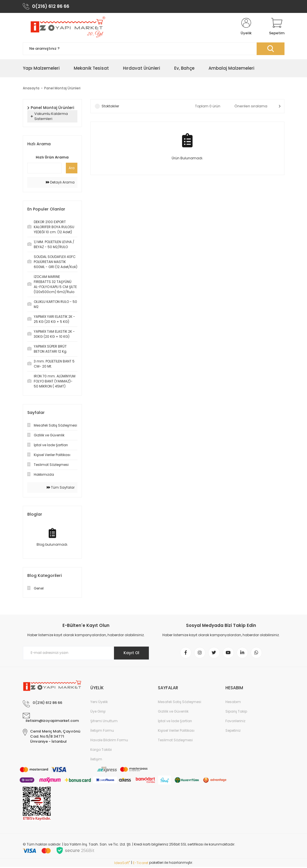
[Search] (154, 49)
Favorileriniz (235, 722)
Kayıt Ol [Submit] (130, 654)
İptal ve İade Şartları (175, 722)
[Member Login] (246, 28)
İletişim (96, 760)
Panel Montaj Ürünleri (62, 89)
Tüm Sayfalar (61, 488)
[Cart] (277, 28)
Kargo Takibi (101, 751)
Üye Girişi (98, 712)
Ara (72, 168)
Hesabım (233, 703)
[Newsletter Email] (86, 654)
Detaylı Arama (60, 183)
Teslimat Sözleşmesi (175, 741)
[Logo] (67, 28)
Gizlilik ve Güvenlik (173, 712)
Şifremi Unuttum (104, 722)
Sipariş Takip (236, 712)
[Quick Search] (44, 169)
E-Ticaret (141, 864)
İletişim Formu (102, 732)
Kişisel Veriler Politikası (176, 732)
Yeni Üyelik (99, 703)
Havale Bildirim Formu (109, 741)
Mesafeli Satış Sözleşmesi (180, 703)
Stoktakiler (110, 107)
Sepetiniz (233, 732)
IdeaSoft (122, 864)
